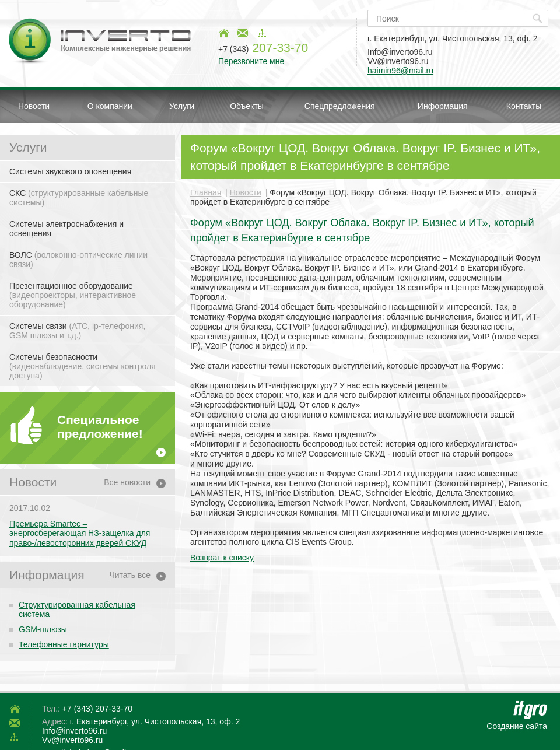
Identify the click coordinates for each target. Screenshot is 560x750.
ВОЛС (78, 260)
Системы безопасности (83, 366)
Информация (443, 106)
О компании (110, 106)
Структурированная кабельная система (77, 609)
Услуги (182, 106)
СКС (79, 198)
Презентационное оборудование (73, 295)
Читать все (130, 575)
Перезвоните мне (251, 61)
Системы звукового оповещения (70, 171)
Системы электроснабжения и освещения (66, 229)
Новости (34, 106)
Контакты (524, 106)
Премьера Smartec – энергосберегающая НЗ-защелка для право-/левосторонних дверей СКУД (80, 534)
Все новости (127, 482)
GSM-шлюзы (43, 629)
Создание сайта (517, 726)
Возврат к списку (222, 558)
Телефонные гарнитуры (64, 644)
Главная (206, 192)
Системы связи (77, 331)
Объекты (247, 106)
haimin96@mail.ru (400, 71)
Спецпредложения (340, 106)
